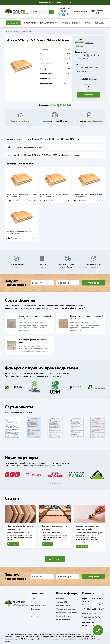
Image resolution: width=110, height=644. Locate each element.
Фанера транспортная (66, 609)
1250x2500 (79, 46)
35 (84, 59)
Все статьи (55, 559)
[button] (49, 443)
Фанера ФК (61, 599)
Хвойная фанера (63, 616)
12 (85, 55)
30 (80, 59)
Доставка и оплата (38, 606)
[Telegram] (64, 15)
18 (92, 55)
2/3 (82, 68)
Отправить (94, 283)
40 (88, 59)
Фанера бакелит (63, 606)
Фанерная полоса (64, 619)
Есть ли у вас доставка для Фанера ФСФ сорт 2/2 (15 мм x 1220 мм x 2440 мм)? (43, 139)
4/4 (96, 68)
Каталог (34, 602)
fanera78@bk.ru (81, 11)
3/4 (91, 68)
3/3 (86, 68)
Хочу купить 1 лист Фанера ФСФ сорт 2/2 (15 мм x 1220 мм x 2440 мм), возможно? (44, 155)
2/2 (77, 68)
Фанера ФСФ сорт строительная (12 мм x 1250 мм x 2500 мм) (21, 195)
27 (76, 59)
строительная (81, 71)
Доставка (47, 121)
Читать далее (13, 544)
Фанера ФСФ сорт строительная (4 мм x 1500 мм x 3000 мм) (55, 195)
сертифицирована (96, 121)
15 (88, 55)
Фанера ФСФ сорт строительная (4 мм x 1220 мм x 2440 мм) (21, 232)
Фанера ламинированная (67, 613)
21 (95, 55)
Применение (36, 609)
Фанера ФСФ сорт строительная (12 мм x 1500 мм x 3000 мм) (89, 195)
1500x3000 (89, 43)
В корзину (89, 95)
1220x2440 (80, 43)
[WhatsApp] (59, 15)
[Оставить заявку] (98, 630)
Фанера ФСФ (62, 602)
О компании (35, 599)
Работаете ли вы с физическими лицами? (26, 147)
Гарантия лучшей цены (21, 121)
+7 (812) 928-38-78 (61, 105)
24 (98, 55)
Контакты (35, 616)
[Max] (68, 15)
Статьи (33, 613)
